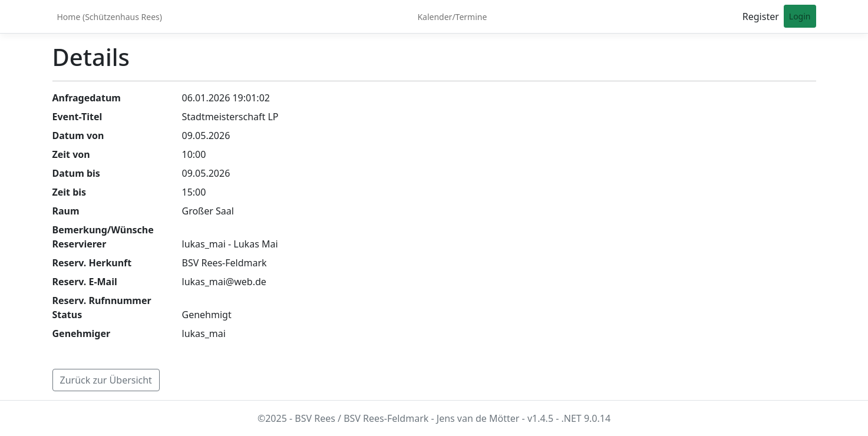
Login (800, 16)
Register (761, 16)
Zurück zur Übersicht (106, 380)
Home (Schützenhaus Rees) (110, 17)
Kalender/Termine (452, 17)
